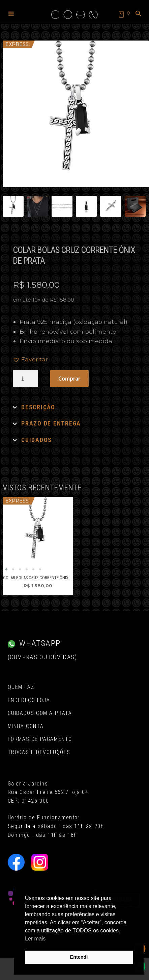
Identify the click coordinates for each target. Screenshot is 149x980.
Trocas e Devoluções (39, 752)
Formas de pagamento (40, 739)
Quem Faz (21, 687)
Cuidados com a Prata (40, 713)
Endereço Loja (29, 700)
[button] (11, 14)
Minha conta (26, 726)
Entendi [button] (79, 957)
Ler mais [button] (35, 939)
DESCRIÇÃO (38, 407)
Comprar (69, 379)
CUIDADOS (37, 440)
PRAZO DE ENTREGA (51, 423)
